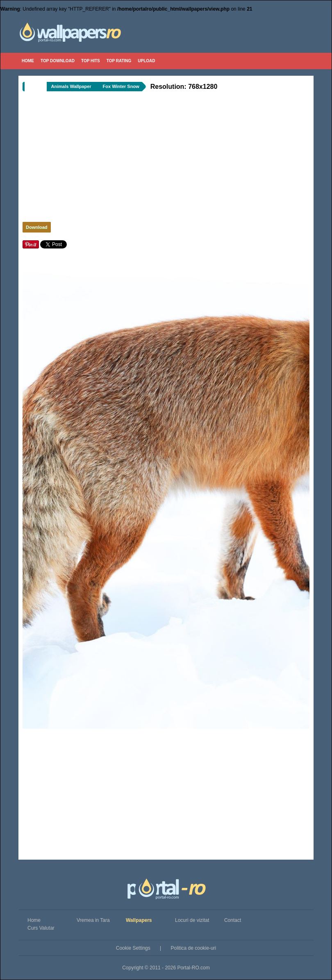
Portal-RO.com (193, 968)
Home (28, 61)
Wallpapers (139, 920)
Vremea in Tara (93, 920)
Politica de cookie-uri (194, 948)
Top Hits (91, 61)
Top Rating (119, 61)
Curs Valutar (41, 928)
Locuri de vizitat (192, 920)
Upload (146, 61)
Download (37, 227)
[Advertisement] (127, 159)
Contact (233, 920)
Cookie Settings (133, 948)
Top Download (58, 61)
